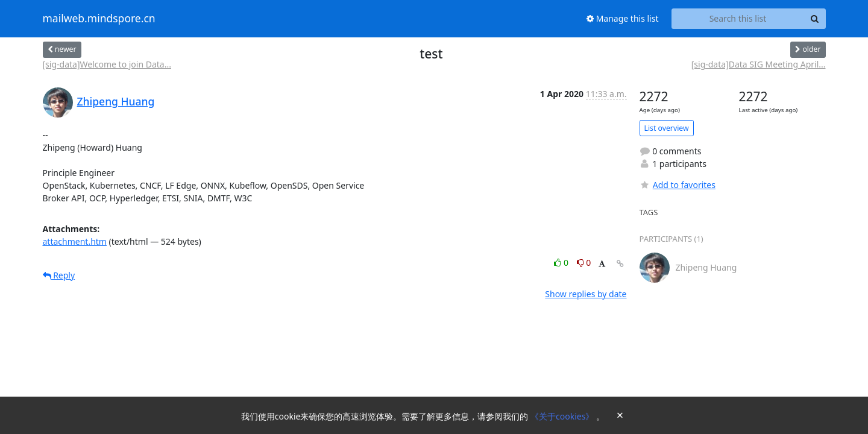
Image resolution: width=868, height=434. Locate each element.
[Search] (815, 19)
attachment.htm (75, 241)
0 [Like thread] (562, 263)
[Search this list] (738, 19)
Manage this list (623, 18)
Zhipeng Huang (116, 101)
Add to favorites (678, 185)
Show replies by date (586, 294)
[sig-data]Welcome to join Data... (107, 64)
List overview (667, 128)
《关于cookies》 (563, 416)
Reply (59, 275)
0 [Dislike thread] (584, 263)
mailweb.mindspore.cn (99, 19)
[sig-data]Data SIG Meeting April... (759, 64)
